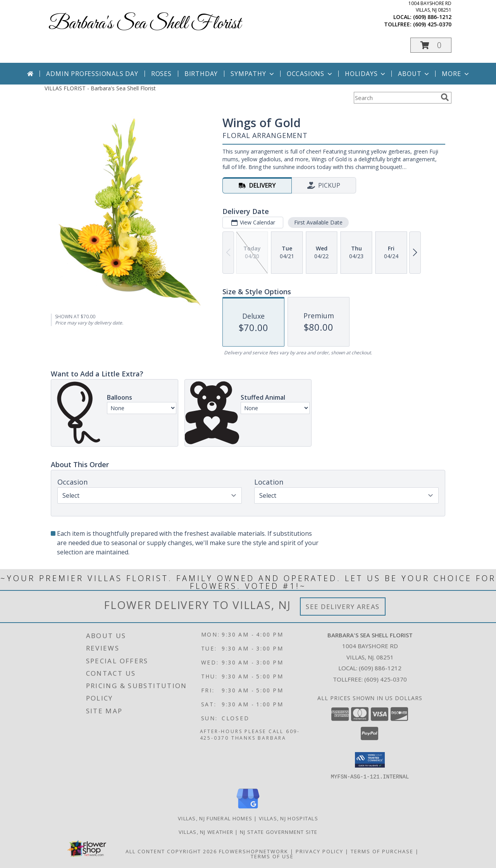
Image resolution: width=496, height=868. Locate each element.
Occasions (310, 74)
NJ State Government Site (279, 832)
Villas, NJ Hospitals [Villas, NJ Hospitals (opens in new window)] (288, 818)
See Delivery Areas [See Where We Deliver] (343, 607)
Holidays (366, 74)
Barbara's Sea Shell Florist (145, 24)
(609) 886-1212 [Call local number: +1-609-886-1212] (432, 17)
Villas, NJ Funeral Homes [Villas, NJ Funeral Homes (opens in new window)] (215, 818)
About (414, 74)
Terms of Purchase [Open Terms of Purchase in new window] (382, 851)
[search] (445, 97)
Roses (161, 74)
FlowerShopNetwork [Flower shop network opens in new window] (254, 851)
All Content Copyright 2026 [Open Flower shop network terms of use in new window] (171, 851)
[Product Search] (396, 98)
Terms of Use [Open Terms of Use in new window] (272, 856)
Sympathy (253, 74)
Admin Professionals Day (92, 74)
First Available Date (318, 222)
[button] (431, 45)
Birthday (201, 74)
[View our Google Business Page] (248, 808)
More (456, 74)
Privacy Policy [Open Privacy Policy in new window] (319, 851)
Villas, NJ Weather (206, 832)
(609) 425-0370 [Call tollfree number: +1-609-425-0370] (432, 24)
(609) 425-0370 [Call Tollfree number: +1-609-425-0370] (386, 679)
